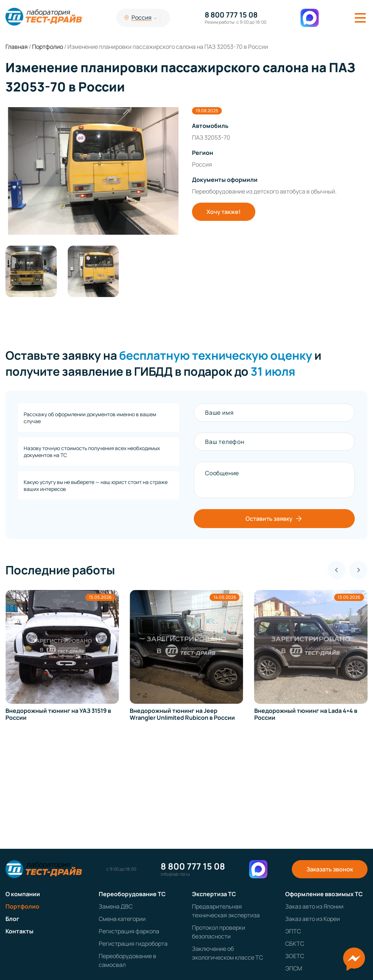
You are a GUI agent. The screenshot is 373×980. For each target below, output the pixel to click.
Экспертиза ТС (214, 894)
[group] (93, 171)
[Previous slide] (337, 570)
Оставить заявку (274, 519)
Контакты (19, 931)
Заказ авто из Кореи (313, 919)
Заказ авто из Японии (314, 906)
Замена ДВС (116, 906)
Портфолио (22, 906)
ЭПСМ (294, 968)
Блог (12, 919)
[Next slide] (358, 570)
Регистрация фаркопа (129, 931)
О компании (23, 894)
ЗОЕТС (295, 956)
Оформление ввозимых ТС (324, 894)
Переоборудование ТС (132, 894)
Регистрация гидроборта (133, 944)
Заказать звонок (330, 869)
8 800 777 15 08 (231, 15)
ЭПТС (293, 931)
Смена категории (122, 919)
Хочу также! (224, 212)
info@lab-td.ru (175, 874)
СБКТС (295, 944)
